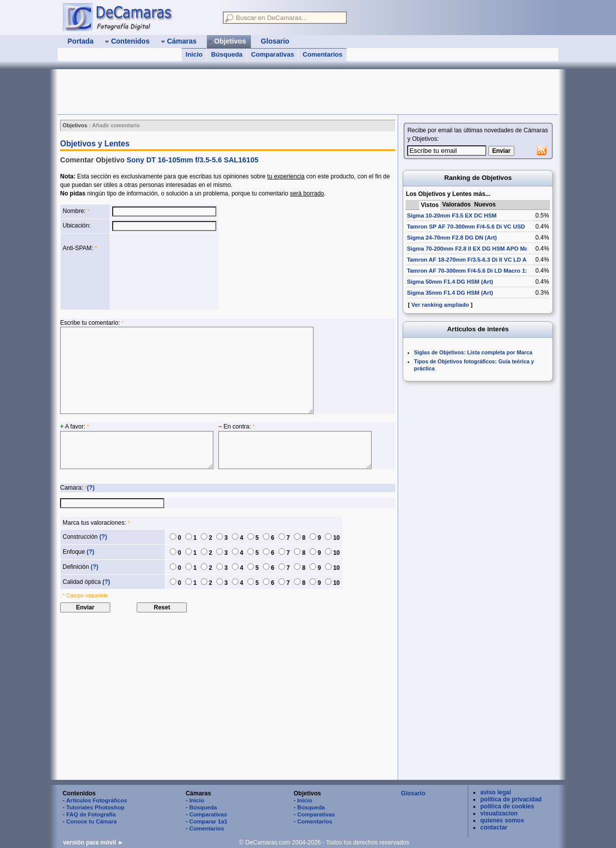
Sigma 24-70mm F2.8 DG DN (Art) (452, 238)
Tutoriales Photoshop (95, 807)
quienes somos (502, 820)
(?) (91, 488)
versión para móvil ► (93, 842)
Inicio (194, 54)
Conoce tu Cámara (91, 821)
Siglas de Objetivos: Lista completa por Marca (473, 352)
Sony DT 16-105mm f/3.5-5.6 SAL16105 (193, 160)
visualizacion (499, 813)
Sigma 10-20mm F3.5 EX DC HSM (451, 216)
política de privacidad (511, 799)
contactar (494, 827)
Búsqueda (227, 54)
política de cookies (507, 806)
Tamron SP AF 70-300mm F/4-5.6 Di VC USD (466, 227)
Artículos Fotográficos (97, 800)
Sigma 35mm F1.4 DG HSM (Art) (450, 293)
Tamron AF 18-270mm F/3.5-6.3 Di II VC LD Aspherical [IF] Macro (493, 260)
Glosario (413, 793)
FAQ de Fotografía (91, 814)
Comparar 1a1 (208, 821)
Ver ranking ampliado (440, 305)
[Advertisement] (240, 92)
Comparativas (272, 54)
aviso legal (496, 792)
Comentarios (322, 54)
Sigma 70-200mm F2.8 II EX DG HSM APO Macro (472, 249)
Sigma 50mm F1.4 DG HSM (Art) (450, 282)
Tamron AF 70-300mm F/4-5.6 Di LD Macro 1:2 (468, 271)
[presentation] (153, 272)
